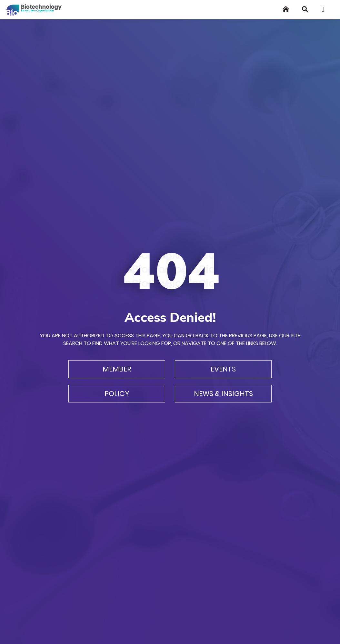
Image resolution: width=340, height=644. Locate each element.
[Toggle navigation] (325, 9)
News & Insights (223, 394)
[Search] (305, 9)
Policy (117, 394)
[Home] (286, 9)
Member (117, 369)
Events (223, 369)
